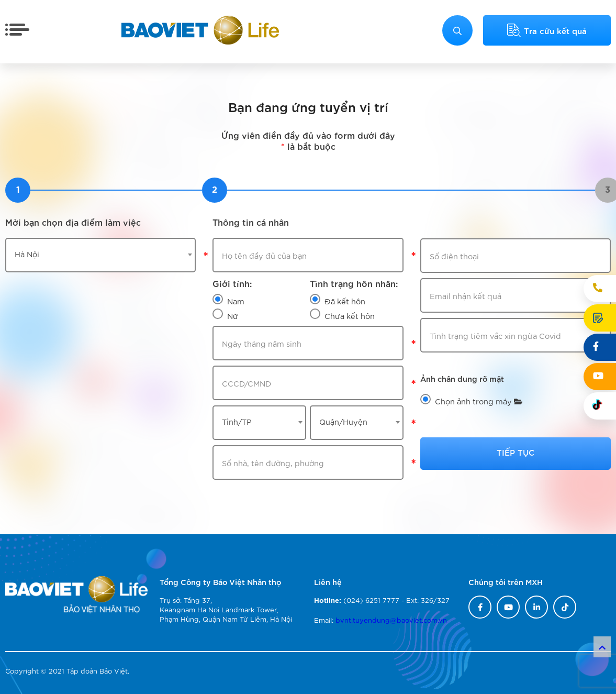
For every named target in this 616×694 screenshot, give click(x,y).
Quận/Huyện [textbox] (343, 421)
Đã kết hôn (345, 301)
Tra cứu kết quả (547, 30)
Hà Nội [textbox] (27, 254)
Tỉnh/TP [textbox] (237, 421)
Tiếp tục (516, 452)
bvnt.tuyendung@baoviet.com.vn (391, 620)
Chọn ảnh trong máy (479, 401)
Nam (236, 301)
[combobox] (100, 255)
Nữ (233, 316)
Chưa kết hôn (350, 316)
